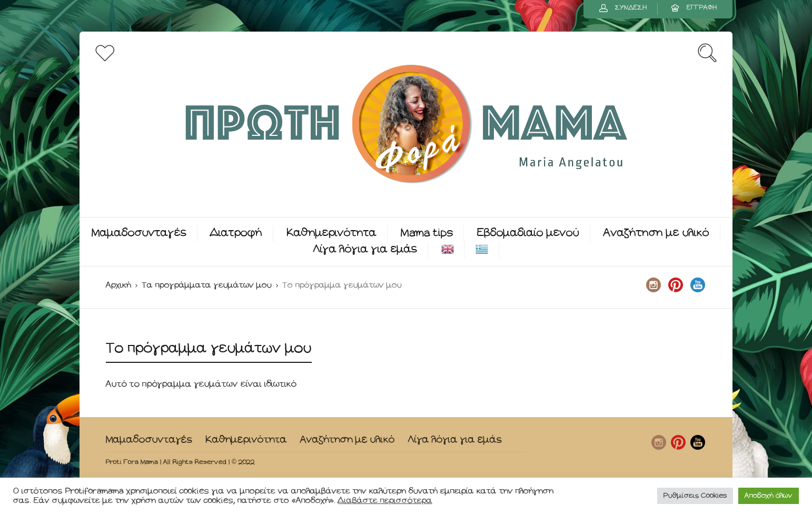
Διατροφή (236, 233)
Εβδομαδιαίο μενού (528, 233)
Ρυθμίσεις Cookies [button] (695, 496)
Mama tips (427, 233)
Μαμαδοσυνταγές (139, 233)
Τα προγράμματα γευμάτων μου (207, 285)
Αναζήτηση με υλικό (656, 233)
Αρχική (118, 285)
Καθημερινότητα (331, 233)
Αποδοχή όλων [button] (769, 496)
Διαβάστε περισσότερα (385, 501)
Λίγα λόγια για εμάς (365, 249)
